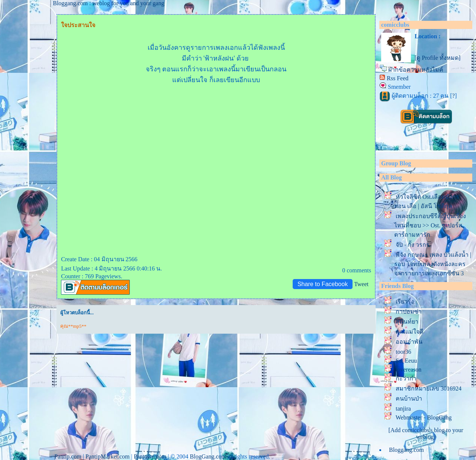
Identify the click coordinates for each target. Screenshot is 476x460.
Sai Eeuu (406, 361)
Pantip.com (68, 456)
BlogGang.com (208, 456)
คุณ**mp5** (73, 326)
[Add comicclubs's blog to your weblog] (426, 433)
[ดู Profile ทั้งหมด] (438, 58)
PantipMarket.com (108, 456)
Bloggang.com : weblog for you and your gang (109, 3)
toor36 (403, 352)
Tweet (361, 284)
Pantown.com (150, 456)
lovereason (409, 370)
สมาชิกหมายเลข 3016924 (429, 388)
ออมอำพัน (409, 342)
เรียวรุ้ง (405, 302)
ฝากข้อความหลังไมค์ (416, 70)
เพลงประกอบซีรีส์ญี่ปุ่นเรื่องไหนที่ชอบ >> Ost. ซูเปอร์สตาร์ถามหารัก (430, 225)
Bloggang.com (406, 450)
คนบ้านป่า (409, 399)
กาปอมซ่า (409, 312)
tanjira (403, 409)
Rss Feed (398, 78)
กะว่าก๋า (406, 378)
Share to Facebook (323, 284)
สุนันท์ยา (407, 322)
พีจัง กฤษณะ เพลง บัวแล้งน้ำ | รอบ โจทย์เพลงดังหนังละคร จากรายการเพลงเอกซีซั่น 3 (433, 264)
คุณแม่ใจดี (409, 332)
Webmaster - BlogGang (424, 417)
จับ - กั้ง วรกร (413, 245)
